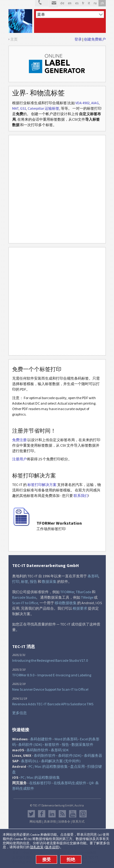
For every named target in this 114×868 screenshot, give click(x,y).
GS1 (23, 108)
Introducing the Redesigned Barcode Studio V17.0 (50, 660)
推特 (31, 814)
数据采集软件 (82, 744)
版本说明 (52, 847)
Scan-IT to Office (25, 603)
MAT (15, 108)
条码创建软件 (41, 739)
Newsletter (83, 814)
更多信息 (19, 713)
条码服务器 (93, 755)
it (89, 3)
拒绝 (71, 859)
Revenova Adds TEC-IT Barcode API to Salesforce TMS (53, 704)
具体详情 (50, 822)
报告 (33, 581)
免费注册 (19, 440)
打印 (16, 581)
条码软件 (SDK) (30, 744)
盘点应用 (78, 766)
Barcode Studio (24, 597)
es (77, 3)
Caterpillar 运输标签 (43, 108)
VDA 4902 (83, 103)
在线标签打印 (40, 783)
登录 (78, 39)
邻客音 (52, 814)
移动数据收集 (66, 603)
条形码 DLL (30, 761)
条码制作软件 (37, 750)
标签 (25, 581)
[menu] (70, 14)
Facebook (42, 814)
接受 (47, 859)
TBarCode (83, 592)
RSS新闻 (62, 814)
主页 (14, 39)
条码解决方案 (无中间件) (61, 761)
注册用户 (19, 459)
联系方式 (78, 822)
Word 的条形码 (66, 739)
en (70, 3)
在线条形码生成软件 (70, 783)
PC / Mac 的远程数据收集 (48, 766)
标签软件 (52, 744)
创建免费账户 (95, 39)
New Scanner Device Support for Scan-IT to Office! (50, 689)
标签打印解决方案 (42, 485)
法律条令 (64, 822)
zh (102, 3)
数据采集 (49, 581)
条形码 (93, 576)
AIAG (95, 103)
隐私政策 (37, 847)
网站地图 (36, 822)
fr (83, 3)
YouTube (73, 814)
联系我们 (81, 496)
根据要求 (80, 608)
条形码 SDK (60, 750)
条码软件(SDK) (70, 755)
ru (95, 3)
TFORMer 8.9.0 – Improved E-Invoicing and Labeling (52, 675)
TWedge (87, 597)
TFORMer (67, 592)
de (62, 3)
